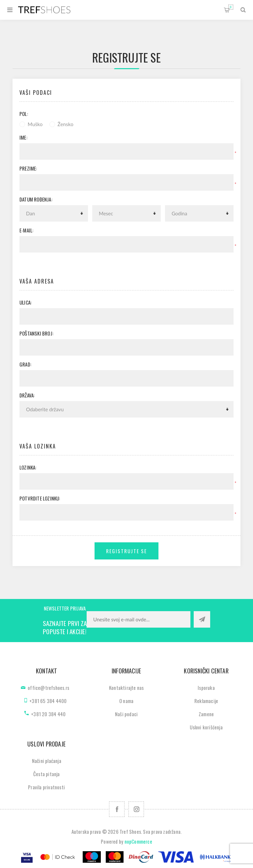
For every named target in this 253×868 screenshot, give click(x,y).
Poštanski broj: (36, 333)
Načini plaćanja (47, 761)
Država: (27, 395)
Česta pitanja (47, 774)
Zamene (206, 714)
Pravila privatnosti (46, 787)
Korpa (231, 7)
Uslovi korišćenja (206, 727)
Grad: (25, 364)
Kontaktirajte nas (126, 688)
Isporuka (206, 688)
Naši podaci (126, 714)
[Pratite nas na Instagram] (136, 809)
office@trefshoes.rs (48, 688)
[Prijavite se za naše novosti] (139, 619)
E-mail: (26, 230)
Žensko (66, 124)
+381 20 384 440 (48, 714)
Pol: (24, 114)
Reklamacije (206, 701)
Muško (35, 124)
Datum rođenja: (36, 199)
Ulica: (26, 302)
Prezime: (28, 168)
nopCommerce (138, 841)
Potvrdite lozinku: (40, 498)
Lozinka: (28, 467)
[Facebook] (117, 809)
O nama (126, 701)
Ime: (23, 137)
